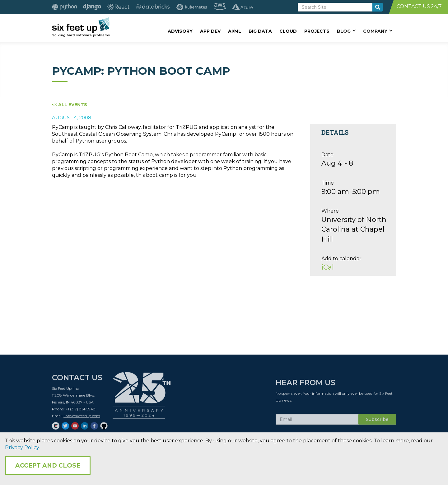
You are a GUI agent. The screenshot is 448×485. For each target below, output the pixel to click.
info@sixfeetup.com (82, 418)
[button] (346, 31)
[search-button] (378, 7)
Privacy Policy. (22, 447)
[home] (81, 27)
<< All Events (70, 105)
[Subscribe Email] (317, 422)
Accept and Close (48, 466)
